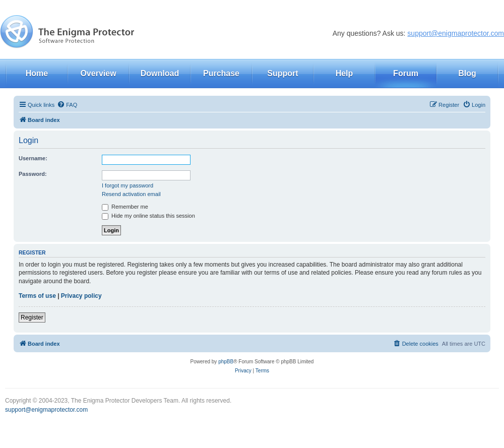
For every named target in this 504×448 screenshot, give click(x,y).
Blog (467, 73)
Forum (406, 73)
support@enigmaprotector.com (456, 33)
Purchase (221, 73)
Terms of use (37, 296)
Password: (33, 174)
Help (344, 73)
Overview (98, 73)
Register (32, 317)
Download (160, 73)
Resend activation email (131, 194)
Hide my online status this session (148, 216)
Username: (33, 158)
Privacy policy (81, 296)
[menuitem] (67, 105)
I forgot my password (128, 185)
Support (282, 73)
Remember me (125, 207)
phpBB (226, 362)
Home (37, 73)
